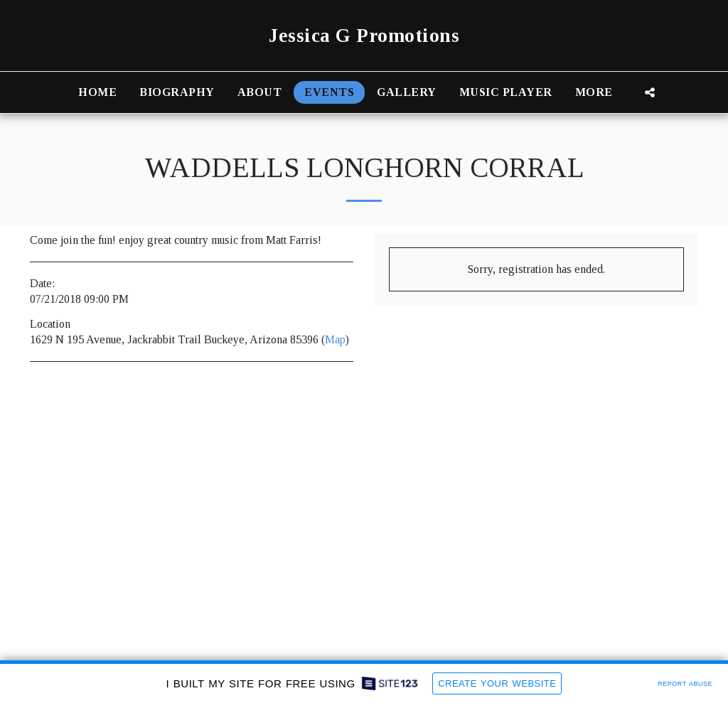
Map (335, 339)
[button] (650, 92)
